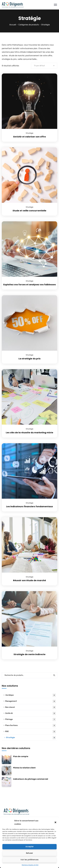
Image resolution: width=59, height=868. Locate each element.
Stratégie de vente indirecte (29, 654)
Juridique (31, 695)
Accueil (13, 25)
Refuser (29, 853)
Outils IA (31, 713)
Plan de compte (21, 757)
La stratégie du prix (30, 359)
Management (31, 701)
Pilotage (31, 719)
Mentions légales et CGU (30, 865)
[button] (55, 822)
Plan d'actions (31, 726)
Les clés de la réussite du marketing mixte (29, 433)
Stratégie (30, 133)
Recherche (54, 675)
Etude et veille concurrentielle (29, 211)
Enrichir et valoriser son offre (30, 137)
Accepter (30, 847)
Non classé (31, 707)
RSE (31, 732)
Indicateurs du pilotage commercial (31, 779)
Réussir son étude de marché (29, 580)
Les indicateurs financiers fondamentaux (30, 506)
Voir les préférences (29, 860)
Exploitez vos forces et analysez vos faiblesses (30, 285)
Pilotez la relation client (24, 768)
